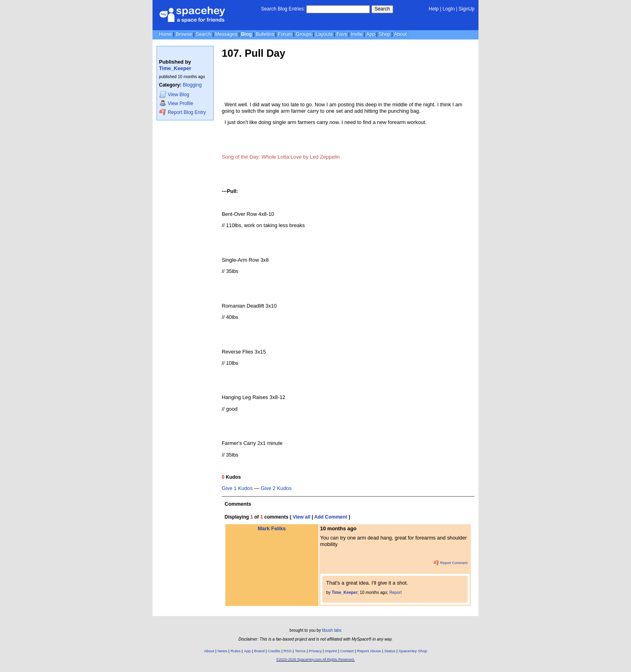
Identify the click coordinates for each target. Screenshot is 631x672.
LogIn (449, 9)
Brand (259, 651)
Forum (285, 34)
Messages (226, 34)
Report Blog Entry (182, 112)
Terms (300, 651)
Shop (384, 34)
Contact (347, 651)
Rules (236, 651)
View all (301, 517)
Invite (357, 34)
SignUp (467, 9)
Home (165, 34)
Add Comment (331, 517)
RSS (288, 651)
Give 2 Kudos (276, 488)
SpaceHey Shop (413, 651)
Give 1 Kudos (237, 488)
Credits (274, 651)
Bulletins (265, 34)
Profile (176, 103)
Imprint (331, 651)
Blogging (192, 85)
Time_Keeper (175, 68)
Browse (184, 34)
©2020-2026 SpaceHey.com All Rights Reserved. (315, 660)
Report (395, 592)
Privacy (315, 651)
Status (390, 651)
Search (382, 9)
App (370, 34)
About (400, 34)
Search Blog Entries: (283, 9)
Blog (246, 34)
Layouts (324, 34)
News (222, 651)
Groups (304, 34)
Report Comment (451, 563)
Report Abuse (369, 651)
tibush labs (332, 630)
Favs (342, 34)
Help (434, 9)
